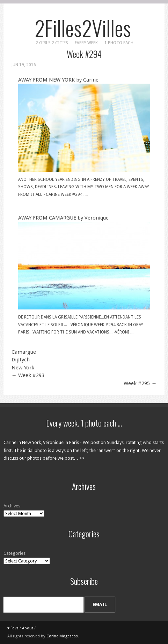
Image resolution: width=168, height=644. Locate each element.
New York (23, 368)
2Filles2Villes (83, 27)
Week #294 (84, 54)
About (28, 628)
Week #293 (28, 375)
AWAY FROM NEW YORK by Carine (84, 124)
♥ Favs (13, 628)
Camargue (24, 352)
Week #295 (140, 383)
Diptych (21, 360)
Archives (12, 506)
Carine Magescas (62, 636)
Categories (14, 553)
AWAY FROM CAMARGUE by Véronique (84, 262)
